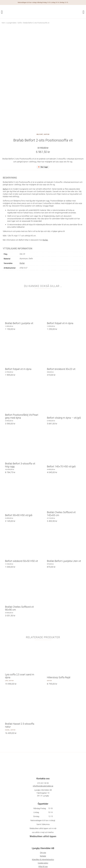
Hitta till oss (43, 831)
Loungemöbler (11, 23)
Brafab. (45, 205)
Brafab (22, 228)
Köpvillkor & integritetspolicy (43, 824)
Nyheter (43, 821)
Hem (3, 23)
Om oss (43, 818)
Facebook (43, 844)
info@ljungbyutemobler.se (43, 751)
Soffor (20, 23)
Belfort (40, 99)
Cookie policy (43, 828)
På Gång (43, 847)
